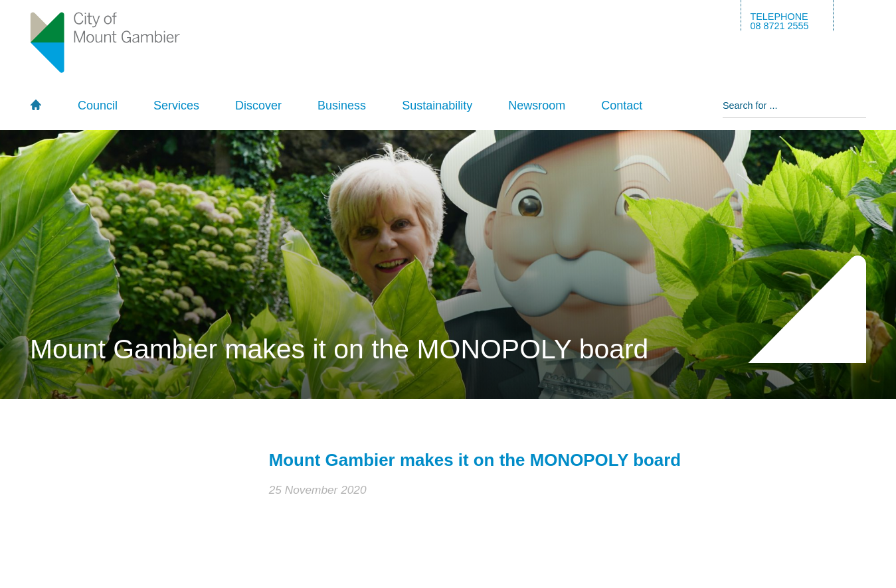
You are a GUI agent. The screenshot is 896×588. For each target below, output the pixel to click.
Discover (258, 106)
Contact (622, 106)
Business (342, 106)
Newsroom (537, 106)
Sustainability (437, 106)
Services (176, 106)
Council (98, 106)
